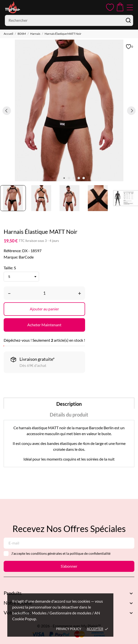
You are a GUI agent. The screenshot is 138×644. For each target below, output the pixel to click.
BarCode (26, 257)
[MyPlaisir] (20, 7)
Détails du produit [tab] (69, 415)
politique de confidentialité (90, 553)
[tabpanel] (69, 110)
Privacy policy (69, 629)
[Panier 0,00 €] (120, 7)
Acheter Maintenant (44, 325)
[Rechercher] (69, 20)
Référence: (13, 251)
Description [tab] (69, 404)
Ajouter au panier (44, 309)
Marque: (11, 257)
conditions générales (46, 553)
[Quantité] (44, 293)
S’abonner (69, 566)
